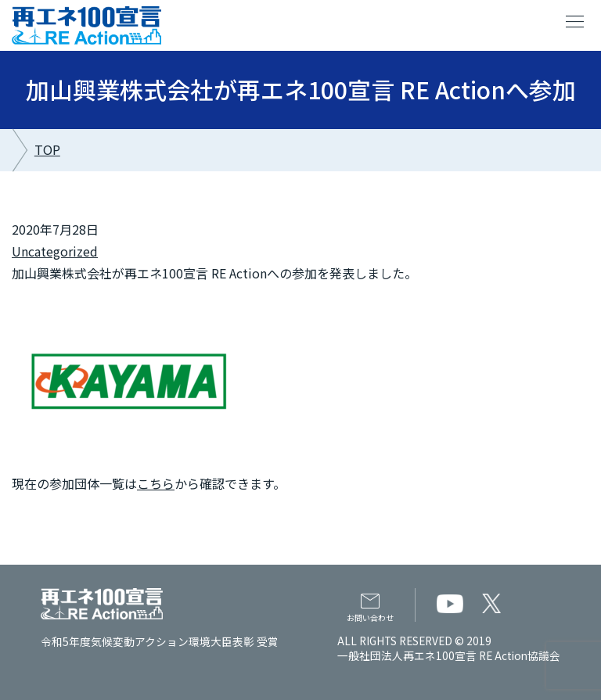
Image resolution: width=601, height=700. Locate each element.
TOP (47, 149)
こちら (156, 483)
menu (575, 22)
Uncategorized (55, 251)
